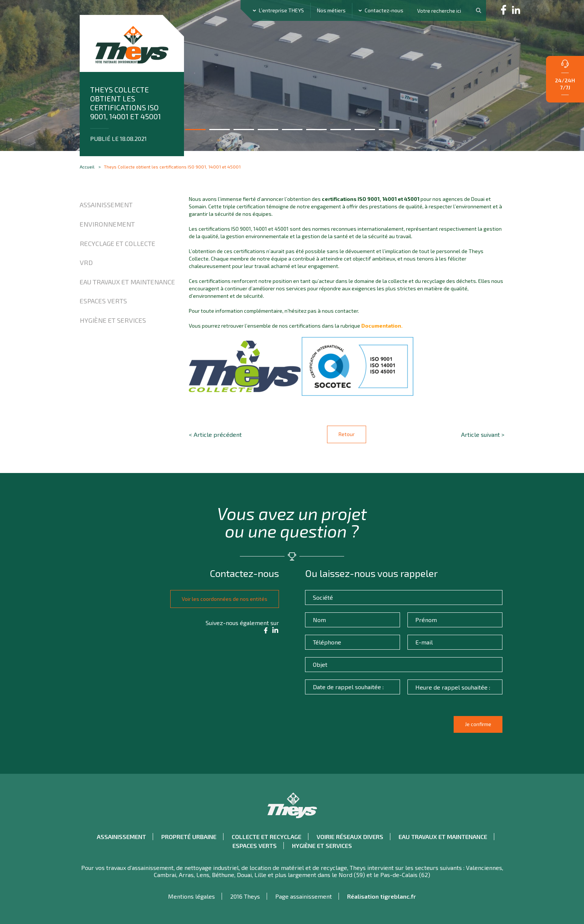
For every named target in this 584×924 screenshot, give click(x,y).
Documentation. (382, 326)
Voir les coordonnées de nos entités (222, 598)
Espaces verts (103, 301)
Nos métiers (331, 10)
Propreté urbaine (189, 836)
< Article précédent (215, 434)
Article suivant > (483, 434)
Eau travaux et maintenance (127, 282)
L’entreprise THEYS (281, 10)
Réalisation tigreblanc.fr (382, 896)
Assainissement (106, 205)
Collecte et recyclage (266, 836)
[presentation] (364, 727)
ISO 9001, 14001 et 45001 (388, 199)
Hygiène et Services (113, 320)
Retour (347, 434)
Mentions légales (191, 896)
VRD (86, 262)
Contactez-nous (384, 10)
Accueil (87, 167)
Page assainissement (304, 896)
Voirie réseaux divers (350, 836)
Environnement (107, 224)
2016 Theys (245, 896)
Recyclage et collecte (118, 243)
